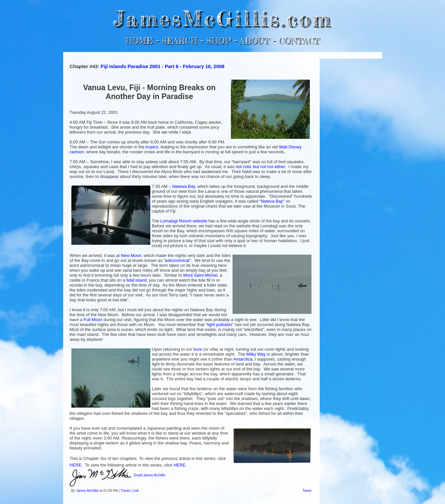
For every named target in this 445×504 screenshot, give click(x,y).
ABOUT (255, 41)
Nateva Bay (272, 201)
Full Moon (93, 320)
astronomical (177, 260)
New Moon (131, 255)
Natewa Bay (184, 186)
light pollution (220, 325)
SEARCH (179, 41)
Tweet (307, 491)
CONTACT (299, 41)
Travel (125, 491)
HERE (76, 465)
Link (136, 491)
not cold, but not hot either (260, 167)
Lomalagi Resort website (184, 221)
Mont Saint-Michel (200, 275)
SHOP (219, 41)
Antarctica (243, 359)
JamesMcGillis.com (222, 18)
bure (198, 349)
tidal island (136, 280)
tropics (152, 147)
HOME (139, 41)
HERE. (180, 465)
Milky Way (256, 354)
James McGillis (87, 491)
